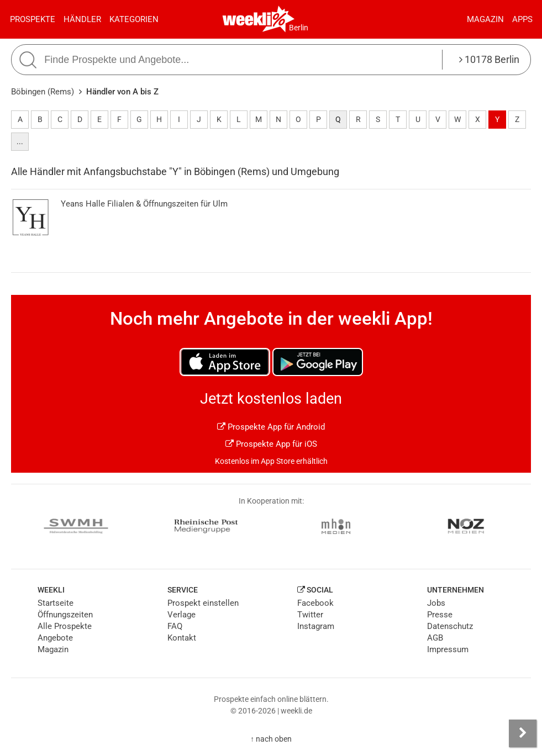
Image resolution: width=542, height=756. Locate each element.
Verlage (181, 615)
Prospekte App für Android (271, 427)
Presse (440, 615)
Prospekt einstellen (203, 603)
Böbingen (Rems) (43, 92)
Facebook (315, 603)
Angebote (55, 638)
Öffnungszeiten (65, 615)
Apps (522, 19)
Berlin (299, 28)
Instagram (316, 626)
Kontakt (182, 638)
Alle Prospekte (65, 626)
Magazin (485, 19)
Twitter (310, 615)
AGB (435, 638)
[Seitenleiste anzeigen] (523, 733)
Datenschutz (450, 626)
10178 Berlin (489, 59)
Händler (82, 19)
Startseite (56, 603)
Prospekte (33, 19)
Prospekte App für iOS (271, 444)
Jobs (436, 603)
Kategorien (134, 19)
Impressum (448, 649)
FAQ (175, 626)
